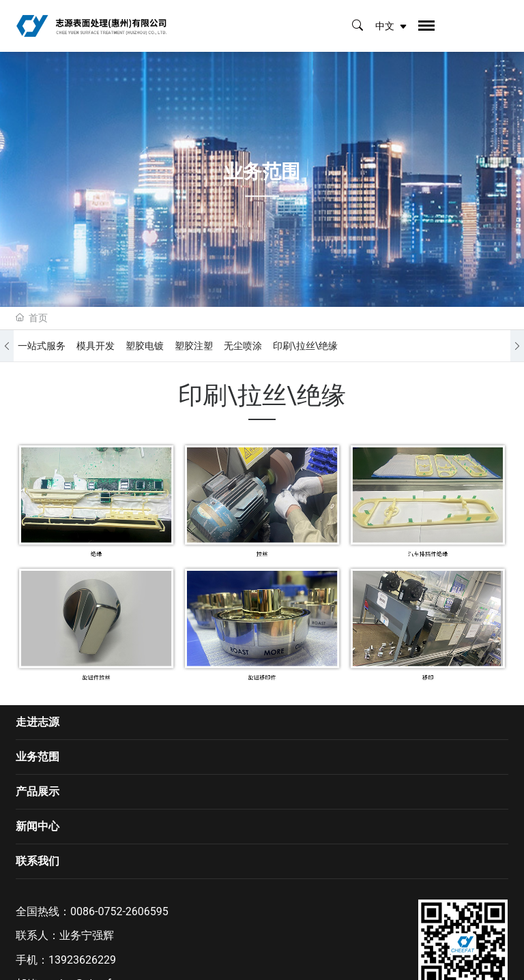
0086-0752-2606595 (119, 911)
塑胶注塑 (194, 346)
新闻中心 (38, 826)
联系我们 (38, 861)
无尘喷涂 (243, 346)
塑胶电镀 (145, 346)
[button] (7, 346)
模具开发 (96, 346)
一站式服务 (42, 346)
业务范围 (38, 757)
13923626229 (82, 960)
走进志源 (38, 722)
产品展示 (38, 791)
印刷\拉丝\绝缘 (306, 346)
